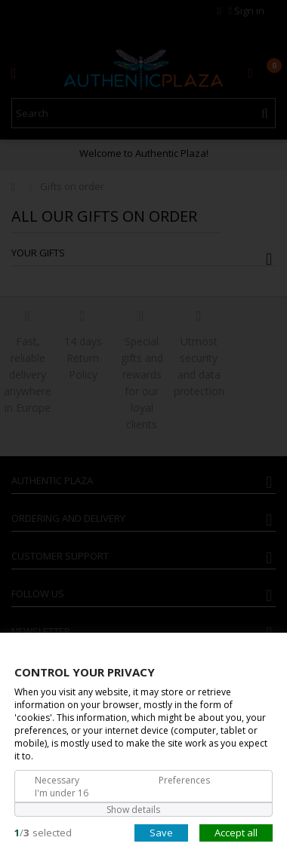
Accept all (236, 832)
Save (161, 832)
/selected (43, 832)
